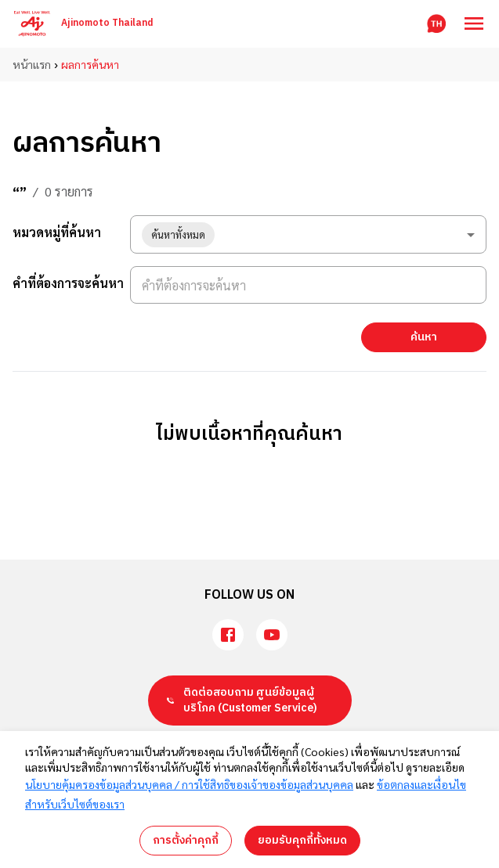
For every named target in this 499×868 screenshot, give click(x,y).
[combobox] (308, 234)
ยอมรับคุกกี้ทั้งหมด (302, 840)
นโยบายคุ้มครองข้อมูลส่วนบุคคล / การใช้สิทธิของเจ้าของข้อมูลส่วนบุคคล (189, 784)
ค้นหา (424, 337)
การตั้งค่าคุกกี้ (186, 840)
